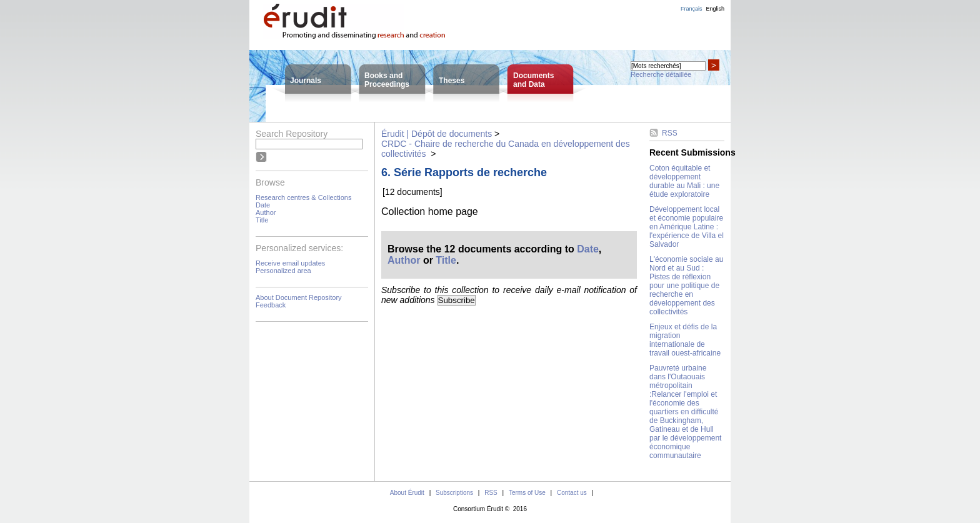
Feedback (271, 305)
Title (262, 220)
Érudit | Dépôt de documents (437, 134)
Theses (452, 81)
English (715, 9)
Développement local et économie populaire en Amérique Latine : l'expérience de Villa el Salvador (687, 227)
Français (692, 9)
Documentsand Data (533, 80)
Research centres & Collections (303, 197)
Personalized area (283, 271)
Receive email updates (290, 263)
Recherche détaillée (661, 74)
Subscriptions (454, 493)
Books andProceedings (387, 80)
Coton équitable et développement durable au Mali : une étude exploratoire (684, 181)
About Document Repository (299, 297)
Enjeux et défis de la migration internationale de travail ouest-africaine (685, 340)
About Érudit (407, 493)
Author (266, 212)
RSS (670, 133)
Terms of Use (527, 493)
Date (263, 205)
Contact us (572, 493)
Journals (306, 81)
